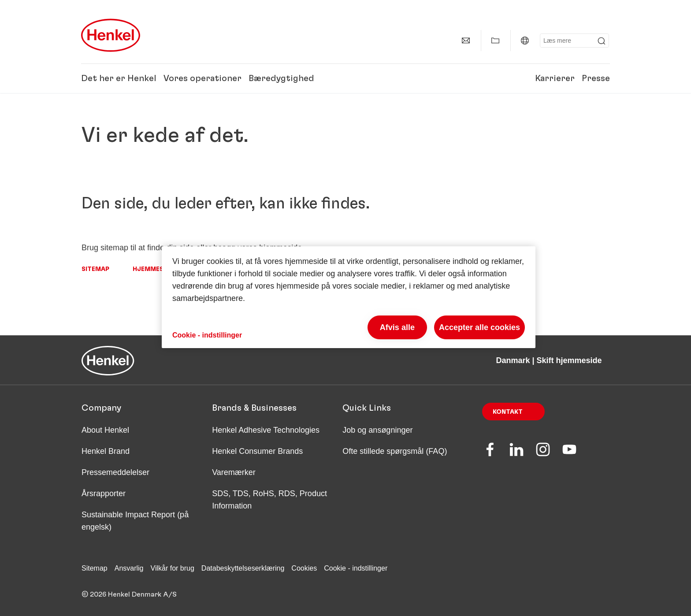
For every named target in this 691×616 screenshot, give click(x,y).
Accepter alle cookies (479, 327)
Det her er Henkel (119, 78)
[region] (349, 297)
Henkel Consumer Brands (257, 451)
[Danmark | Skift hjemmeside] (525, 41)
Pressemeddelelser (115, 472)
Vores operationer (202, 78)
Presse (596, 78)
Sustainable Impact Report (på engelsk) (135, 521)
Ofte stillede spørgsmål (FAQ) (395, 451)
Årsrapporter (104, 494)
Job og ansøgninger (377, 430)
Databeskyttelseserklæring (243, 568)
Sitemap (95, 269)
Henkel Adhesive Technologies (266, 430)
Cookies (304, 568)
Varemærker (234, 472)
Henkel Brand (106, 451)
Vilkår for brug (173, 568)
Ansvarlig (129, 568)
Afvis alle (397, 327)
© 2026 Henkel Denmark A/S (129, 594)
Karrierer (555, 78)
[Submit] (602, 41)
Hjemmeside (153, 269)
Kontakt (508, 412)
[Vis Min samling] (495, 41)
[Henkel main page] (111, 35)
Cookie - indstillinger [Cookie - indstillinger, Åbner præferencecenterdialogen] (207, 335)
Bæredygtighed (281, 78)
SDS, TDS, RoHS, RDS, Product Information (269, 500)
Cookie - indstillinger (356, 568)
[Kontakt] (466, 41)
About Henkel (105, 430)
